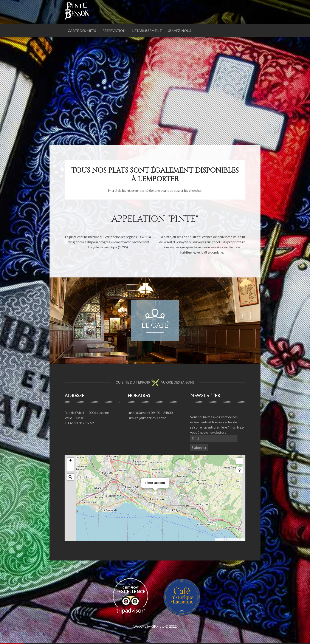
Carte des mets (82, 30)
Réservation (114, 30)
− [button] (71, 468)
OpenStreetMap (236, 539)
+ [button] (71, 461)
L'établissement (147, 30)
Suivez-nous (180, 30)
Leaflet (220, 539)
